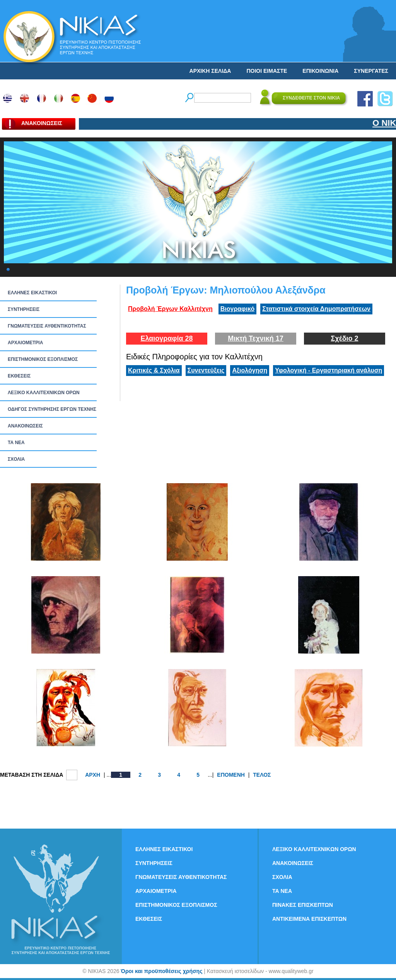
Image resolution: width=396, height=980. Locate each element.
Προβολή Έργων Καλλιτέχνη (170, 309)
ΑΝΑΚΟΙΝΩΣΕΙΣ (25, 426)
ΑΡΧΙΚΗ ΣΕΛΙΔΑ (210, 71)
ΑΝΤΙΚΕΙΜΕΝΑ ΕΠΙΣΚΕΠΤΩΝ (309, 919)
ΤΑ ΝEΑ (16, 443)
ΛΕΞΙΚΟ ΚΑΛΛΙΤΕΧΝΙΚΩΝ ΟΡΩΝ (44, 393)
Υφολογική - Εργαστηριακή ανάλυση (329, 370)
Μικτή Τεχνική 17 (256, 338)
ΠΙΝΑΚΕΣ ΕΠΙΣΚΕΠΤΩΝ (303, 905)
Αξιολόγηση (250, 370)
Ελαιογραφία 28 (166, 338)
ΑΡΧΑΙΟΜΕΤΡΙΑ (25, 343)
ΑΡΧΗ (93, 775)
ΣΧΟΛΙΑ (16, 459)
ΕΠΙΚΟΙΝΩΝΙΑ (320, 71)
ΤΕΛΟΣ (262, 775)
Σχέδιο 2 (344, 338)
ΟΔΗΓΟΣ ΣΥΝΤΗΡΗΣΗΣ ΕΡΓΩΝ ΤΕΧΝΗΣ (52, 409)
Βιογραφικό (237, 309)
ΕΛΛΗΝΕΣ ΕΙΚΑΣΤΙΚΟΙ (32, 293)
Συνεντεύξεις (206, 370)
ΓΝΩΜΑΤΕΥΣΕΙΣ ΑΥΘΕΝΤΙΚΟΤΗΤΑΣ (47, 326)
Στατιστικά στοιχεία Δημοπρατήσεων (316, 309)
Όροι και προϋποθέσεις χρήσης (161, 971)
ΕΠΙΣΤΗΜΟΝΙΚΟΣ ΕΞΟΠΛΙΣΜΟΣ (43, 359)
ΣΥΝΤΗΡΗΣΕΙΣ (24, 309)
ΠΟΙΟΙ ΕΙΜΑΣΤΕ (267, 71)
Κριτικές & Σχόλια (154, 370)
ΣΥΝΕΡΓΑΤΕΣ (371, 71)
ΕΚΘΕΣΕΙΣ (19, 376)
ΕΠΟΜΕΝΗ (231, 775)
